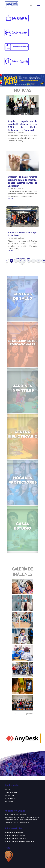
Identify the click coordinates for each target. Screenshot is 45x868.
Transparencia (9, 801)
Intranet (7, 789)
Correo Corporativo (10, 798)
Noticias (21, 133)
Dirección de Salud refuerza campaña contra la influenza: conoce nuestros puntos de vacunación (22, 181)
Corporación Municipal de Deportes (15, 838)
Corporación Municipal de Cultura (15, 835)
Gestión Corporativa (11, 792)
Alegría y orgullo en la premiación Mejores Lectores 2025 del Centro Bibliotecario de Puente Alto (22, 126)
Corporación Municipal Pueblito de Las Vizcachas (19, 841)
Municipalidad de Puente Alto (14, 832)
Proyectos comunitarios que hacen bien (22, 234)
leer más (11, 143)
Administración (9, 795)
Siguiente (29, 714)
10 (39, 261)
